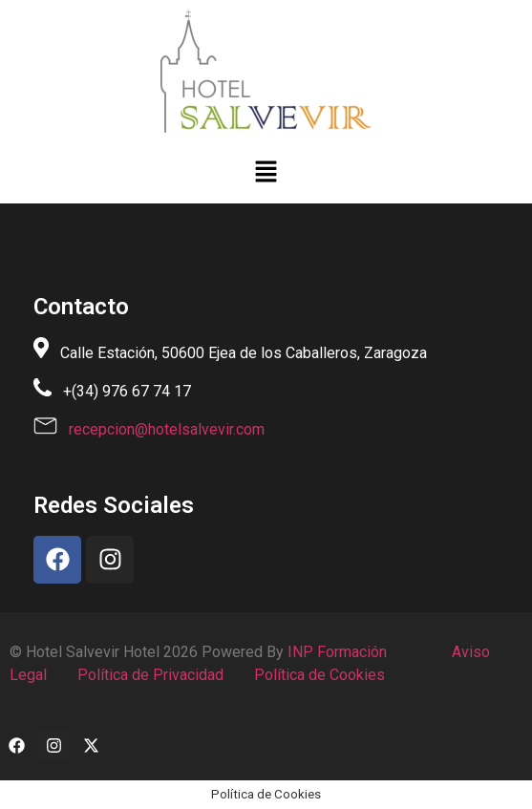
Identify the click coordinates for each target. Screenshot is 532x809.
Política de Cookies (318, 675)
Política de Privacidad (149, 675)
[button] (266, 173)
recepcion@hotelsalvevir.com (167, 429)
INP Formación (337, 652)
